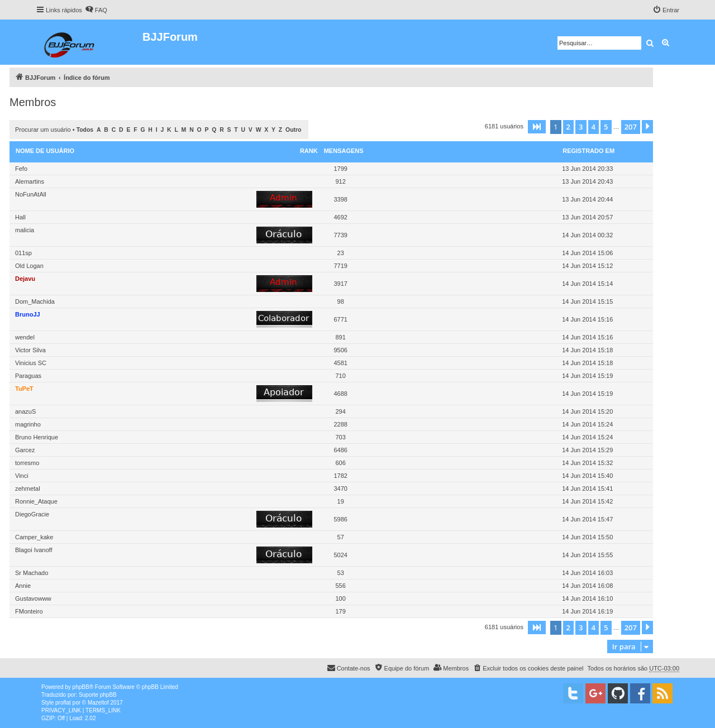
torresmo (27, 463)
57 (341, 537)
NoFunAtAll (31, 194)
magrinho (28, 424)
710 (340, 376)
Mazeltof (98, 703)
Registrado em (588, 151)
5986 (340, 519)
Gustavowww (33, 598)
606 (340, 463)
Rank (309, 151)
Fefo (21, 169)
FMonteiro (29, 611)
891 (340, 337)
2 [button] (568, 127)
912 (340, 181)
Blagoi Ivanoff (34, 550)
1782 (340, 476)
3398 (340, 199)
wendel (25, 337)
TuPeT (24, 389)
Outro (293, 130)
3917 (340, 284)
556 (340, 586)
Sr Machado (32, 573)
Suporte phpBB (98, 695)
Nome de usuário (45, 151)
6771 (340, 319)
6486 (340, 450)
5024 (340, 555)
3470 (340, 488)
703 (340, 437)
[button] (537, 127)
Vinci (22, 476)
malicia (25, 230)
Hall (20, 217)
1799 (340, 169)
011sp (23, 253)
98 (341, 301)
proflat (63, 703)
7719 (340, 266)
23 (341, 253)
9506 (340, 350)
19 (341, 501)
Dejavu (25, 279)
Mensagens (344, 151)
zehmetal (28, 488)
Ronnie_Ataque (36, 501)
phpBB (81, 687)
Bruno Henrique (37, 437)
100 (340, 598)
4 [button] (594, 127)
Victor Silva (30, 350)
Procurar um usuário (43, 130)
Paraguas (28, 376)
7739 (340, 235)
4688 (340, 394)
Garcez (25, 450)
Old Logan (29, 266)
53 (341, 573)
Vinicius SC (31, 363)
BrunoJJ (28, 314)
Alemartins (30, 181)
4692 (340, 217)
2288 (340, 424)
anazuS (25, 411)
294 (340, 411)
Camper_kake (34, 537)
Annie (23, 586)
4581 (340, 363)
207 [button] (631, 127)
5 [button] (606, 127)
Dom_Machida (35, 301)
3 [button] (581, 127)
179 (340, 611)
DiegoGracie (32, 514)
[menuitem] (96, 10)
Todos (85, 130)
